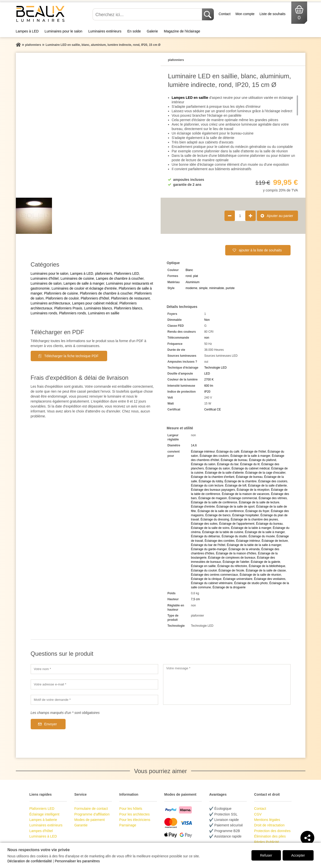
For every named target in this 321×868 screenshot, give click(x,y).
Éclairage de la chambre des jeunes (254, 519)
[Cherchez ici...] (148, 14)
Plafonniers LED (126, 273)
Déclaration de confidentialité (30, 861)
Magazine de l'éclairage (182, 31)
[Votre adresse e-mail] (94, 684)
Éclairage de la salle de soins (210, 528)
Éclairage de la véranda (244, 549)
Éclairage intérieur (203, 452)
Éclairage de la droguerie (229, 587)
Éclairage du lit (250, 464)
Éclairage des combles (220, 541)
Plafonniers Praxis (68, 308)
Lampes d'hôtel (41, 831)
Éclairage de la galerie (265, 562)
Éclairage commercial (243, 498)
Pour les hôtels (131, 809)
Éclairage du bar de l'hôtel (208, 545)
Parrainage (128, 825)
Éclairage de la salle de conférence (214, 502)
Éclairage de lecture (275, 541)
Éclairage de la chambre (240, 481)
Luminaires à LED (43, 836)
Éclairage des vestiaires (270, 579)
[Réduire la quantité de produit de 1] (230, 216)
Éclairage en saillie (203, 566)
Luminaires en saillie (104, 313)
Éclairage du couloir (204, 570)
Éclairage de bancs (218, 515)
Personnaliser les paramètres (77, 861)
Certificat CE (212, 409)
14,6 (194, 445)
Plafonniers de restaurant (130, 298)
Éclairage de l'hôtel (254, 452)
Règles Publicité (267, 842)
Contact (224, 14)
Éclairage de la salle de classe (266, 570)
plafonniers (104, 273)
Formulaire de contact (91, 809)
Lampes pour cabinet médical (95, 303)
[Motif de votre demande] (94, 700)
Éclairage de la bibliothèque (267, 566)
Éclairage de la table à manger (251, 528)
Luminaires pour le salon (63, 31)
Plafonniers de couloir (62, 298)
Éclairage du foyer (257, 511)
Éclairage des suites (204, 524)
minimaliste (217, 288)
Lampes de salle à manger (84, 283)
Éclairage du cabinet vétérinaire (212, 583)
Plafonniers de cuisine (61, 293)
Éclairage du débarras (205, 536)
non (207, 338)
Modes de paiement (89, 820)
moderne (191, 288)
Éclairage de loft (236, 486)
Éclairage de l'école (231, 570)
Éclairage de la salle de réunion (260, 575)
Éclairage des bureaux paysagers (213, 490)
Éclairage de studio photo (251, 583)
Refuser (266, 855)
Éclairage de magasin (212, 498)
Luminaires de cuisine (77, 278)
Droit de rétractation (269, 825)
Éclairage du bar (228, 464)
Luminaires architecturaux (50, 303)
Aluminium (193, 282)
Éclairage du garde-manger (209, 549)
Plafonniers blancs (128, 308)
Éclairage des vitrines (273, 498)
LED (207, 374)
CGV (258, 814)
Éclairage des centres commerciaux (214, 575)
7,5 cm (195, 599)
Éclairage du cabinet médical (251, 468)
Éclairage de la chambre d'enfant (212, 477)
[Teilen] (307, 838)
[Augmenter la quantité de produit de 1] (250, 216)
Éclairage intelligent (44, 814)
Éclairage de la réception (253, 490)
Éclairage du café (228, 452)
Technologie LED (215, 368)
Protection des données (272, 831)
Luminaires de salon (46, 283)
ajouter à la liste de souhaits (260, 250)
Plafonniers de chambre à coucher (106, 293)
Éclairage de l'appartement (237, 524)
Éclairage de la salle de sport (235, 507)
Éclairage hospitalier (245, 515)
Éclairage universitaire (238, 579)
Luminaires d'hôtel (45, 278)
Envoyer (51, 724)
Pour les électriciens (135, 820)
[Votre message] (227, 684)
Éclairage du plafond (262, 460)
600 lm (209, 386)
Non (207, 320)
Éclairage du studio (234, 536)
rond (189, 276)
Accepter (298, 855)
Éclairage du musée (262, 536)
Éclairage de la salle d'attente (224, 473)
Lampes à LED (27, 31)
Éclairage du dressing (215, 519)
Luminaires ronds (44, 313)
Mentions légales (267, 820)
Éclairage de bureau (234, 460)
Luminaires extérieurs (105, 31)
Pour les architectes (135, 814)
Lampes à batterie (43, 820)
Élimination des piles (270, 836)
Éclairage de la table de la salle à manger (254, 545)
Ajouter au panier (280, 216)
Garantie (81, 825)
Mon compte (245, 14)
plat (196, 276)
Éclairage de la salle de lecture (259, 502)
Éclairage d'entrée (203, 507)
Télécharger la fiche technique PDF (71, 356)
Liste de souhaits (272, 14)
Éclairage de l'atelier (236, 562)
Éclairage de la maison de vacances (246, 494)
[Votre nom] (94, 669)
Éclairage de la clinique (206, 579)
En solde (134, 31)
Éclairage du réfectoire (232, 566)
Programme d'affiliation (92, 814)
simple (203, 288)
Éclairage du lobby (211, 481)
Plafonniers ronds (73, 313)
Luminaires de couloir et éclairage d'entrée (84, 288)
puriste (230, 288)
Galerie (152, 31)
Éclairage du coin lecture (207, 486)
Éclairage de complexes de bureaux (232, 558)
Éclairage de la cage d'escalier (265, 473)
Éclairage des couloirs (214, 456)
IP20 (207, 392)
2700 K (209, 380)
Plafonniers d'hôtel (95, 298)
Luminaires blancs (98, 308)
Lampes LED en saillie (190, 98)
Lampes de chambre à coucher (120, 278)
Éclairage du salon (203, 464)
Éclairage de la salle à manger (250, 456)
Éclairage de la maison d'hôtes (236, 553)
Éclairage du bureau (269, 524)
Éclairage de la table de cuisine (223, 532)
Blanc (189, 270)
